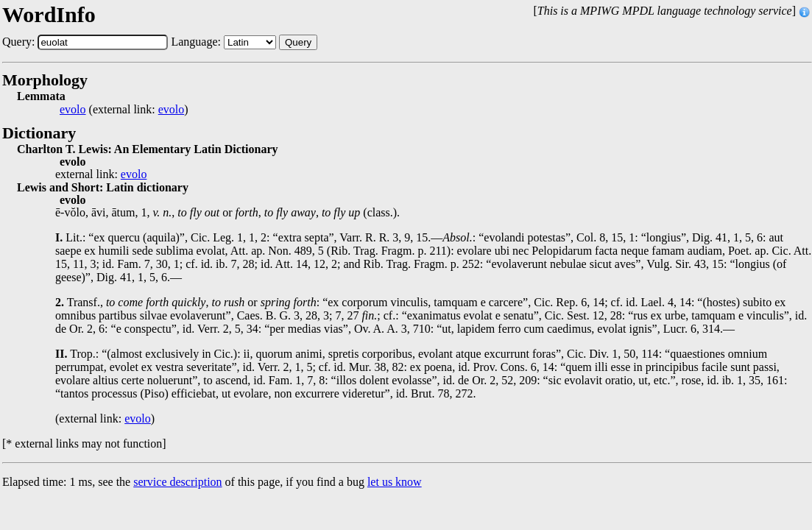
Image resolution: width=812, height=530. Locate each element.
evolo (73, 110)
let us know (395, 482)
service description (177, 482)
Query (298, 42)
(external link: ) (124, 110)
